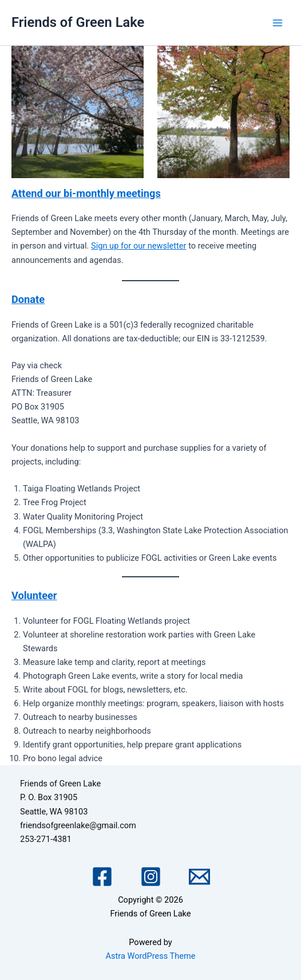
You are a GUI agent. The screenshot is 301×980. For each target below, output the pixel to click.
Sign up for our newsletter (138, 246)
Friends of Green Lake (78, 22)
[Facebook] (102, 877)
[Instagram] (151, 877)
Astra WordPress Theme (150, 956)
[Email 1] (199, 877)
